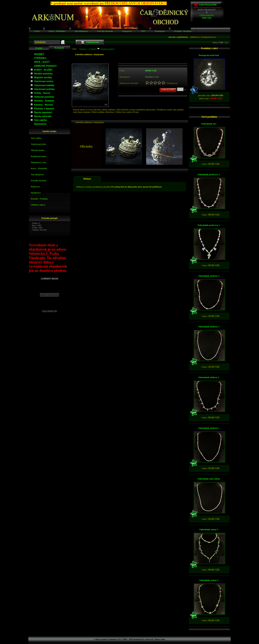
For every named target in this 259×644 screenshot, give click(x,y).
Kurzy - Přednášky (57, 31)
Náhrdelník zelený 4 (209, 580)
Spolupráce (160, 31)
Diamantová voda (39, 162)
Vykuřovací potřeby (45, 89)
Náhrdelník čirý (209, 124)
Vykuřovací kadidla (44, 85)
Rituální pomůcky (44, 74)
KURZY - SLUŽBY (43, 70)
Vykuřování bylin (38, 144)
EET (143, 31)
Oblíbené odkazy (38, 205)
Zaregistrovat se (209, 37)
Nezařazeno (40, 124)
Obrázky (79, 119)
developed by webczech (143, 639)
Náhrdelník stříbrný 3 (209, 327)
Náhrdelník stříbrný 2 (209, 377)
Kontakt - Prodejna (183, 31)
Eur (227, 42)
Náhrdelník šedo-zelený (209, 479)
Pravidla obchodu (105, 31)
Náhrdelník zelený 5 (209, 529)
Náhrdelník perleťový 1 (209, 225)
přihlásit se (195, 37)
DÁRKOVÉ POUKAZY (46, 66)
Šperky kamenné (43, 112)
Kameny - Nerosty (44, 105)
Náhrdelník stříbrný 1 (209, 428)
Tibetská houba (38, 150)
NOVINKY (39, 54)
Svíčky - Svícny (42, 93)
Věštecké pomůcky (44, 97)
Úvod (37, 31)
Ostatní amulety (108, 49)
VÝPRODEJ (40, 58)
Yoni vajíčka (41, 120)
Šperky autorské (43, 116)
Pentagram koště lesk (209, 55)
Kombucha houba (39, 156)
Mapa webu (160, 639)
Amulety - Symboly (44, 101)
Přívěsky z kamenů (44, 109)
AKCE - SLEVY (42, 62)
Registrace (127, 31)
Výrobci (39, 48)
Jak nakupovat (81, 31)
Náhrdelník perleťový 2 (209, 174)
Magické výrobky (43, 77)
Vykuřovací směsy (44, 81)
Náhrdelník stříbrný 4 (209, 276)
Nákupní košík (208, 5)
